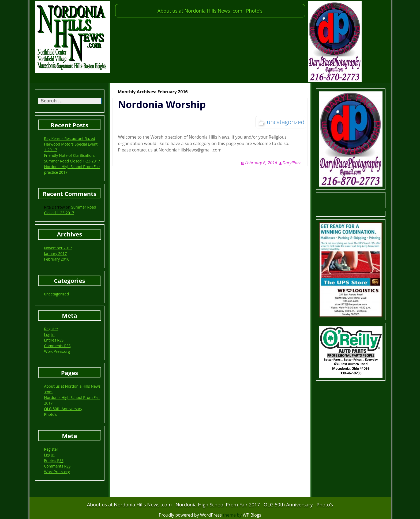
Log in (49, 334)
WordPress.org (57, 351)
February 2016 (57, 259)
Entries (54, 340)
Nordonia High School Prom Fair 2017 (218, 505)
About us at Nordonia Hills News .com (200, 11)
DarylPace (292, 163)
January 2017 (56, 253)
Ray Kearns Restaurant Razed (70, 138)
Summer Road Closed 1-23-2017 (72, 161)
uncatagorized (57, 294)
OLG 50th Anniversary (63, 409)
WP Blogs (252, 515)
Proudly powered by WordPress (190, 515)
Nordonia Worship (162, 104)
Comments (57, 346)
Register (51, 329)
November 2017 (58, 248)
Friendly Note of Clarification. (70, 155)
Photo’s (254, 11)
